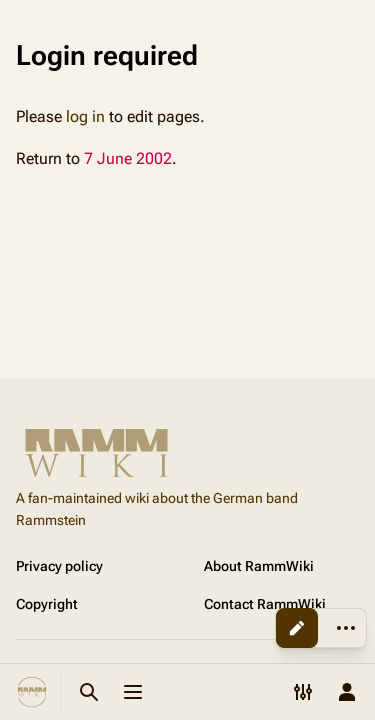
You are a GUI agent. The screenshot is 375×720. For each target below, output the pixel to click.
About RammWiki (259, 566)
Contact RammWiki (265, 604)
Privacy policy (59, 566)
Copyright (47, 604)
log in (85, 116)
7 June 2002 (128, 158)
